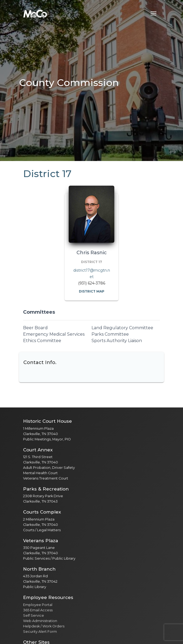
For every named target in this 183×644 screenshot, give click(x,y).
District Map (92, 291)
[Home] (35, 13)
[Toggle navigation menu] (153, 13)
